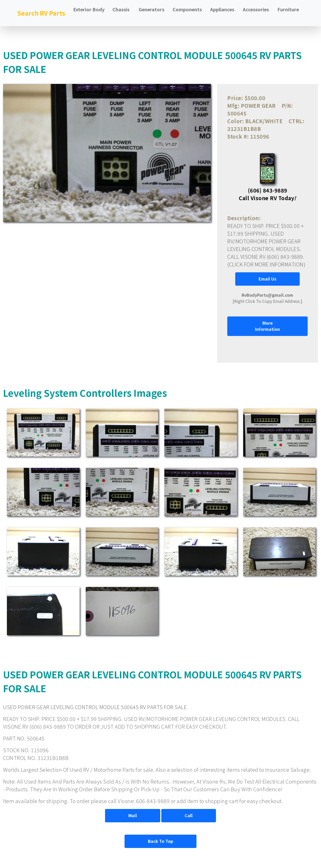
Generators (152, 9)
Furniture (288, 9)
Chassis (121, 9)
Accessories (256, 9)
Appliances (222, 9)
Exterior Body (89, 9)
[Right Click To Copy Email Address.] (267, 298)
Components (187, 9)
